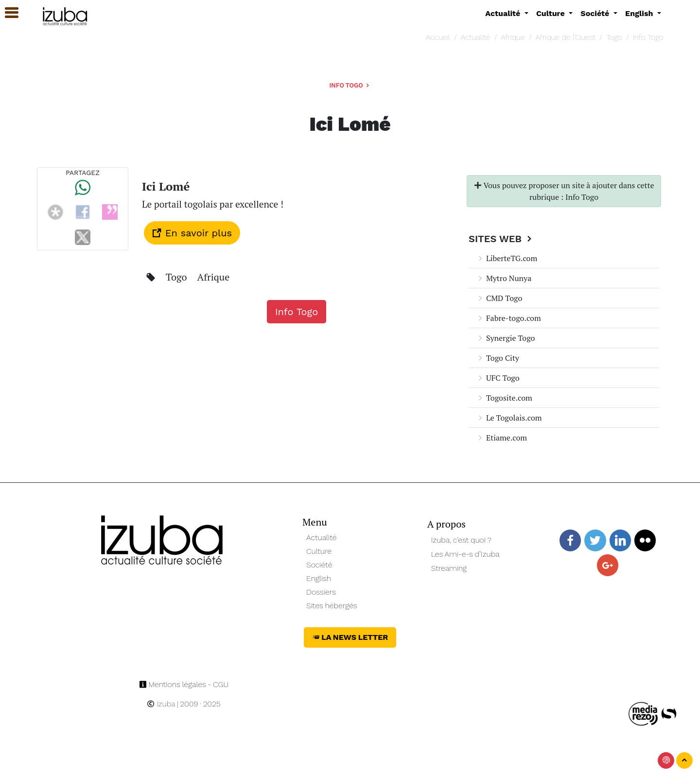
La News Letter (350, 637)
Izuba (161, 704)
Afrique (513, 37)
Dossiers (321, 592)
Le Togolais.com (509, 418)
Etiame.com (502, 438)
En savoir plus (192, 233)
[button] (7, 13)
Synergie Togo (506, 338)
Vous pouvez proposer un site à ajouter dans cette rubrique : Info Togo (564, 191)
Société (319, 565)
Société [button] (596, 13)
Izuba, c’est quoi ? (461, 540)
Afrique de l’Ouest (566, 37)
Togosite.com (504, 398)
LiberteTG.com (507, 258)
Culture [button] (551, 13)
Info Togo (648, 37)
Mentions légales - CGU (184, 684)
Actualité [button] (504, 13)
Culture (319, 551)
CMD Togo (499, 298)
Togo (614, 37)
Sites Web (501, 239)
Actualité (476, 37)
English (319, 578)
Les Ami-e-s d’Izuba (465, 554)
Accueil (438, 37)
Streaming (449, 568)
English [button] (640, 13)
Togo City (498, 358)
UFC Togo (498, 378)
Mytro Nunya (504, 278)
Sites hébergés (332, 606)
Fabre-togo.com (509, 318)
